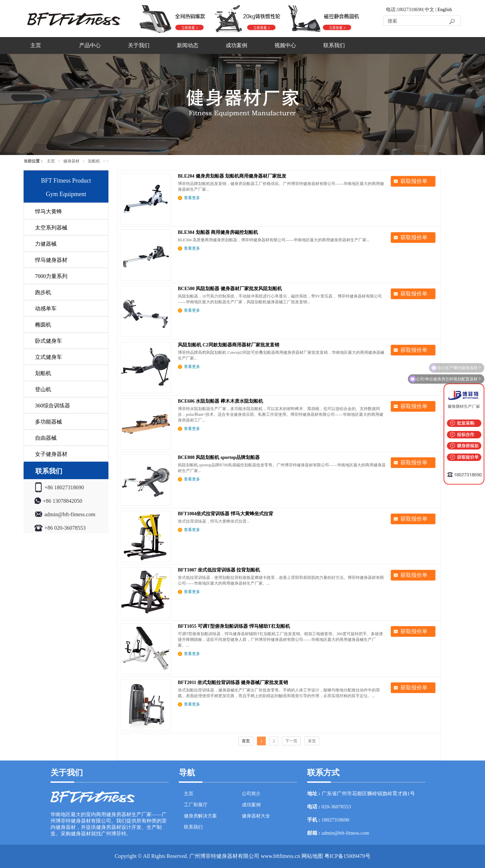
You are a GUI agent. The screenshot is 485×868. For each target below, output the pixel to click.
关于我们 (139, 45)
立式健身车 (48, 357)
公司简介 (251, 794)
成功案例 (236, 45)
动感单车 (46, 308)
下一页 (291, 741)
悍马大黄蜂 (48, 211)
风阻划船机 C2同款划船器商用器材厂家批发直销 (229, 345)
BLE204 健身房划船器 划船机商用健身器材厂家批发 (232, 176)
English (445, 10)
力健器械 (46, 244)
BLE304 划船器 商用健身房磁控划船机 (218, 232)
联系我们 (334, 45)
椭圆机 (43, 325)
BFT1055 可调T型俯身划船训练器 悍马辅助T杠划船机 (234, 626)
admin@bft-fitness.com (346, 833)
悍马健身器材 (51, 260)
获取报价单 (414, 181)
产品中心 (90, 45)
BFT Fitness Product (66, 181)
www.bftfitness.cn (280, 856)
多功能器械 (48, 422)
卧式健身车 (48, 341)
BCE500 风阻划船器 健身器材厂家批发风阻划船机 (230, 289)
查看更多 (192, 198)
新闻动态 (188, 45)
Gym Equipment (66, 194)
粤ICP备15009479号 (347, 856)
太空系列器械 (51, 228)
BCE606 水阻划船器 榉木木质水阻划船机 (220, 401)
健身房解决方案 (200, 816)
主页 (36, 45)
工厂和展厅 (196, 805)
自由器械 (46, 438)
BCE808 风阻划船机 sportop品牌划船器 (219, 457)
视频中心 (285, 45)
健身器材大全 (256, 816)
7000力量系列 (51, 276)
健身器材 (71, 161)
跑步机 (43, 292)
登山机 (43, 389)
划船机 (94, 161)
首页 (246, 741)
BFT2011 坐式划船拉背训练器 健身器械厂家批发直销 (233, 683)
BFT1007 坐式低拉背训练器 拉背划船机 (219, 570)
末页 (312, 741)
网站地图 (312, 856)
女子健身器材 (51, 454)
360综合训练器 (53, 406)
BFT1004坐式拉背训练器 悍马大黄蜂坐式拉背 (225, 514)
